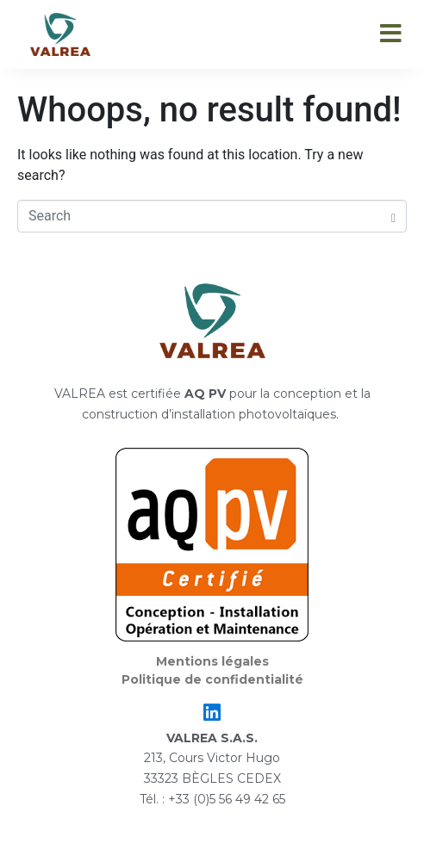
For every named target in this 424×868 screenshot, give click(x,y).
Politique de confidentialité (212, 679)
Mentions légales (212, 661)
